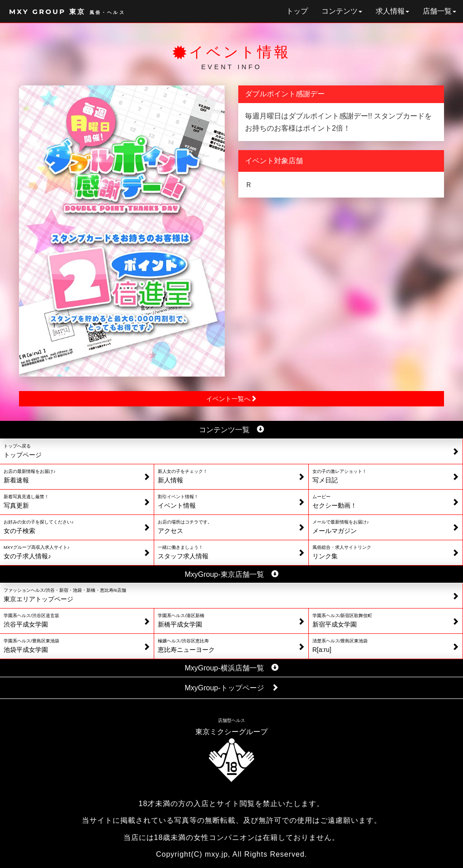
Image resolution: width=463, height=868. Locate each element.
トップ (297, 11)
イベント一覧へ (231, 399)
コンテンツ (342, 11)
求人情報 (392, 11)
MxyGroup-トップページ (231, 688)
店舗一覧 (439, 11)
